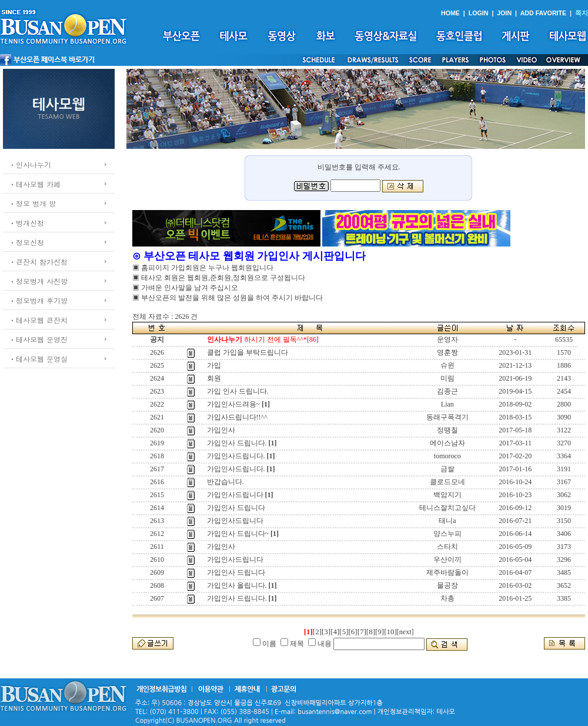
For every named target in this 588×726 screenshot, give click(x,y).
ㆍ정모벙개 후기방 (38, 300)
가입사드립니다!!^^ (237, 417)
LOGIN (479, 13)
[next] (405, 632)
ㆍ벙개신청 (26, 223)
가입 (214, 365)
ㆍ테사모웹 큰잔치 (38, 320)
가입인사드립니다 (235, 495)
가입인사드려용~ (234, 404)
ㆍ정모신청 (26, 242)
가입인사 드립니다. (237, 443)
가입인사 (221, 430)
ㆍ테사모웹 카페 (35, 184)
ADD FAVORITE (544, 13)
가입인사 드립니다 (236, 508)
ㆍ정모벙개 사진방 (38, 281)
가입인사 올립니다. (237, 585)
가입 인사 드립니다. (238, 391)
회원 (214, 378)
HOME (450, 13)
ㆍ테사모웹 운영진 (38, 339)
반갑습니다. (225, 482)
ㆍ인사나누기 (30, 164)
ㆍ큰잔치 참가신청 (38, 262)
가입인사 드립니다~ (238, 534)
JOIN (504, 13)
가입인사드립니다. (236, 456)
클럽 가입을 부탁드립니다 (248, 352)
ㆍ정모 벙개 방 (32, 203)
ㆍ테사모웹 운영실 (38, 359)
